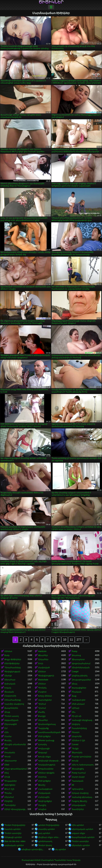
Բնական (77, 692)
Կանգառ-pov (78, 700)
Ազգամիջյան (11, 720)
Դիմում (42, 704)
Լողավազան (79, 805)
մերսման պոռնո (81, 845)
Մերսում (9, 797)
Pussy (75, 651)
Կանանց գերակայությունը (83, 797)
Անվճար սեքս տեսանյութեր (50, 837)
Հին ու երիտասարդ (83, 765)
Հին (7, 732)
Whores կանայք (46, 740)
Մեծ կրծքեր (44, 736)
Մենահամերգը (13, 700)
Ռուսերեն (10, 753)
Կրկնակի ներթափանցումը (50, 761)
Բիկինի (9, 801)
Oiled (7, 765)
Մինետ (8, 651)
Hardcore (42, 651)
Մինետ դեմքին (46, 773)
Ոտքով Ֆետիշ (79, 801)
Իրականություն (47, 765)
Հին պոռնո (78, 825)
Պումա (8, 793)
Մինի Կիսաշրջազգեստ (16, 809)
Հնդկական (44, 793)
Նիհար (76, 708)
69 (73, 785)
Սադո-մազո (78, 777)
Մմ (6, 728)
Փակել (8, 740)
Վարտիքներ (45, 700)
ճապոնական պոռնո (83, 837)
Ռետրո (76, 732)
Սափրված (44, 668)
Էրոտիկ (42, 744)
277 (79, 640)
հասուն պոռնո (13, 829)
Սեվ (7, 773)
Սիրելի (8, 676)
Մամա (8, 736)
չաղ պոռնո (44, 833)
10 (65, 640)
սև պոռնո (60, 849)
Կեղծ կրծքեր (45, 801)
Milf (6, 749)
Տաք (74, 696)
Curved (75, 744)
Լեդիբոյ (76, 724)
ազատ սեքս (78, 833)
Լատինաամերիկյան (49, 732)
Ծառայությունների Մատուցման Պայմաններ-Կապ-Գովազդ (51, 860)
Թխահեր (43, 655)
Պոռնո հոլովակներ (15, 825)
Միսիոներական (81, 668)
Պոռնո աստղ (12, 716)
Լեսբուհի (77, 736)
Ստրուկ (42, 777)
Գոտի (8, 757)
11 (71, 640)
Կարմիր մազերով (14, 704)
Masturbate (43, 680)
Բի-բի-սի (77, 716)
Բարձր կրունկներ (82, 757)
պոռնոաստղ (45, 841)
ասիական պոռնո (14, 845)
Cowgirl (75, 672)
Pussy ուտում (79, 773)
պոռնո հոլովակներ (49, 825)
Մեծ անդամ (78, 704)
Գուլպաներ (11, 781)
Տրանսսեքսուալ (47, 724)
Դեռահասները (13, 668)
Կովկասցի (44, 749)
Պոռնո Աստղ (45, 845)
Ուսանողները (79, 728)
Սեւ (74, 712)
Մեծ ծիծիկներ (12, 663)
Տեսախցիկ (78, 769)
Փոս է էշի (9, 789)
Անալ (74, 684)
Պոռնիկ (42, 688)
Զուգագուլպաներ (81, 680)
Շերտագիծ (10, 724)
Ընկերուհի (10, 696)
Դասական (78, 781)
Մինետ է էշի (78, 740)
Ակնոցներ (10, 785)
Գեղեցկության (12, 672)
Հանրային (44, 797)
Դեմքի (75, 749)
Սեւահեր (43, 720)
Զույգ (7, 712)
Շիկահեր (43, 659)
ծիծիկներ (51, 2)
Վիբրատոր (11, 761)
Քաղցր (42, 716)
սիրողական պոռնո (82, 829)
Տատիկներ (78, 809)
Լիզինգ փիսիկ (80, 676)
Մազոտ (42, 692)
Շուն (41, 663)
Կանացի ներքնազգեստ (83, 720)
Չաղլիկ (42, 805)
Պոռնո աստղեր (13, 833)
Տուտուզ (76, 655)
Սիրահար (10, 680)
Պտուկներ (10, 805)
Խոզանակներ (46, 769)
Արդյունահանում (81, 663)
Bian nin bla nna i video (15, 841)
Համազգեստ (45, 789)
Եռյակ (8, 688)
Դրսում (42, 708)
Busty (7, 655)
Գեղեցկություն (46, 676)
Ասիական (10, 684)
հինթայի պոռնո (13, 837)
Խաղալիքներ (79, 688)
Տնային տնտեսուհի (15, 744)
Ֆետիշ (42, 785)
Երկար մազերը (80, 793)
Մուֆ (7, 777)
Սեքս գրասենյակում (16, 769)
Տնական (9, 692)
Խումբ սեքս (44, 757)
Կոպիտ (42, 809)
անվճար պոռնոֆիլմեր (33, 849)
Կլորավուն (78, 789)
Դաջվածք (43, 728)
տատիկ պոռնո (46, 829)
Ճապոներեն (11, 708)
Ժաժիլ (41, 712)
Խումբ (75, 761)
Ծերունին (77, 753)
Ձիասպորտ (78, 659)
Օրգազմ (43, 753)
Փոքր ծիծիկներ (13, 659)
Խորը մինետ (45, 696)
